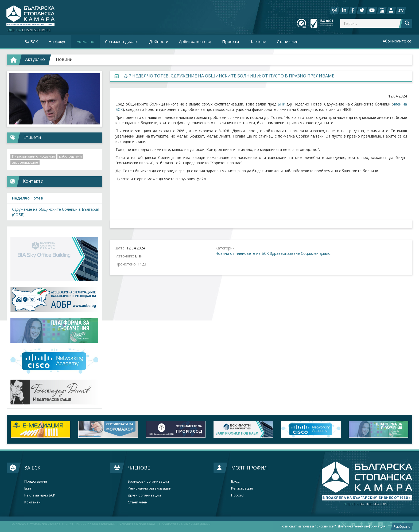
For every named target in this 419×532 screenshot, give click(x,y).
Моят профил (249, 468)
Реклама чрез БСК (40, 495)
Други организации (144, 495)
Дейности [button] (159, 41)
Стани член (288, 41)
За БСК (32, 468)
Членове (139, 468)
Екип (28, 488)
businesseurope (366, 504)
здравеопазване (25, 163)
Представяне (36, 481)
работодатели (70, 156)
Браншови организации (148, 481)
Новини (64, 59)
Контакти (32, 502)
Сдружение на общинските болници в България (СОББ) (56, 212)
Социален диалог (317, 253)
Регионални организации (150, 488)
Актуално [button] (86, 41)
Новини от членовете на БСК (242, 253)
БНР (281, 104)
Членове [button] (258, 41)
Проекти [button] (230, 41)
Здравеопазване (285, 253)
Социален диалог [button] (122, 41)
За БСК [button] (31, 41)
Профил (238, 495)
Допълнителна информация (362, 526)
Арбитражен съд (195, 41)
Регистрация (242, 488)
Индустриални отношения (33, 156)
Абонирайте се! (397, 41)
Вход (235, 481)
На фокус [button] (57, 41)
